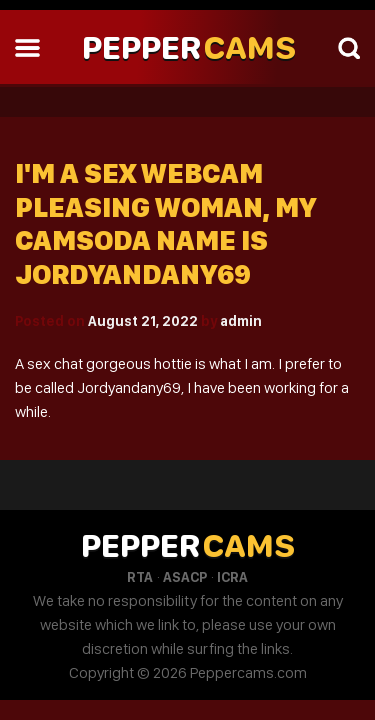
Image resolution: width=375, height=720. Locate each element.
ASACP (185, 577)
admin (241, 321)
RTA (140, 577)
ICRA (232, 577)
